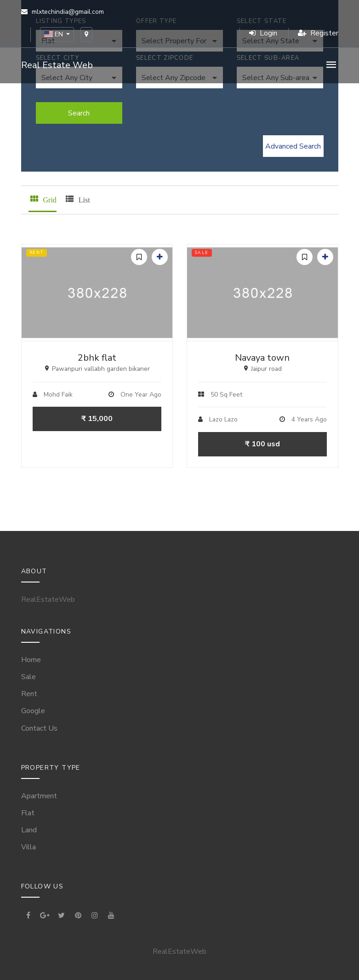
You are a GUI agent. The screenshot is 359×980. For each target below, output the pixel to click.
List (77, 199)
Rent (29, 694)
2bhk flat (97, 358)
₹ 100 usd (262, 444)
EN (54, 34)
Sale (28, 677)
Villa (28, 847)
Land (29, 830)
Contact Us (39, 728)
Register (318, 33)
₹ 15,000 (97, 419)
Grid (43, 199)
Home (31, 660)
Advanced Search (293, 146)
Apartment (39, 796)
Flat (28, 813)
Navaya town (262, 358)
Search (79, 113)
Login (263, 33)
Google (33, 711)
